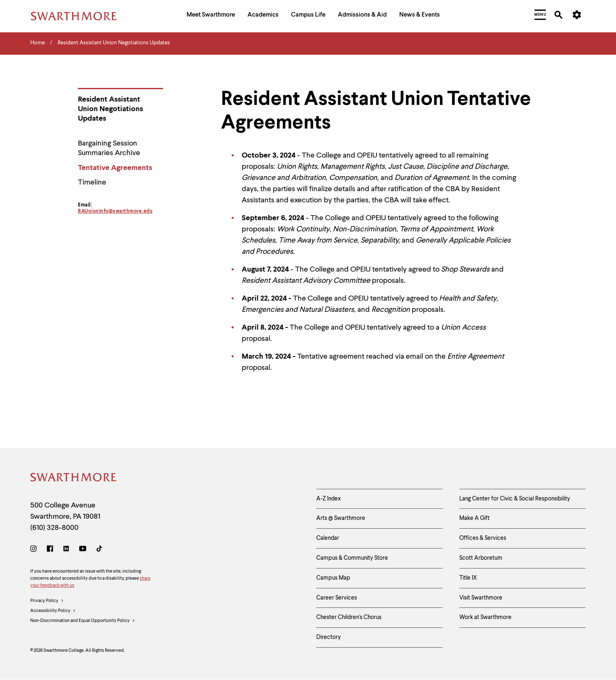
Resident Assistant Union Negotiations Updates (110, 109)
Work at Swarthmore (485, 617)
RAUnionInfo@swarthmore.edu (115, 211)
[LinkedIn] (66, 550)
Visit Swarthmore (481, 598)
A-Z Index (329, 499)
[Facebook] (50, 550)
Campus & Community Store (352, 558)
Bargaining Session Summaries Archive (109, 148)
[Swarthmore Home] (74, 479)
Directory (329, 637)
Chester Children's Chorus (349, 617)
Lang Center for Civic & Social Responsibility (515, 499)
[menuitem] (211, 16)
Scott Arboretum (481, 558)
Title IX (468, 578)
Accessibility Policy (53, 611)
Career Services (337, 598)
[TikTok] (99, 550)
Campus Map (333, 578)
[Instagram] (35, 550)
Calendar (328, 538)
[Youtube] (83, 550)
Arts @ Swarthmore (341, 518)
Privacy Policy (47, 601)
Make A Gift (474, 518)
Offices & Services (483, 538)
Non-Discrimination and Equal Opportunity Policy (83, 621)
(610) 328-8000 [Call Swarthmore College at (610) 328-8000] (54, 528)
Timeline (92, 182)
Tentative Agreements (115, 168)
